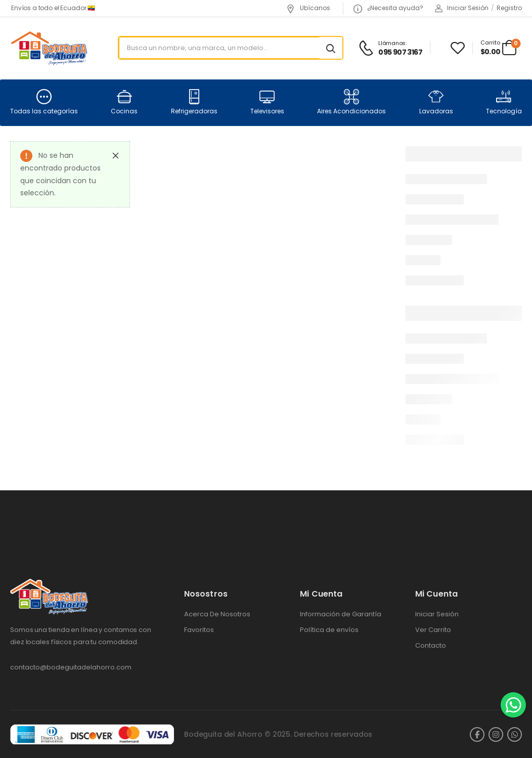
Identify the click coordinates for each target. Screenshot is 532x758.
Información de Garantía (341, 614)
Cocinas (124, 102)
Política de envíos (329, 630)
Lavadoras (436, 102)
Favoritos (199, 630)
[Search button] (331, 48)
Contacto (431, 646)
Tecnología (504, 102)
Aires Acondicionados (351, 102)
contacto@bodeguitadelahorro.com (71, 667)
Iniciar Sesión (437, 614)
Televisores (267, 102)
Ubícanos (308, 8)
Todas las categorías (44, 102)
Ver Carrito (433, 630)
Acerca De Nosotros (217, 614)
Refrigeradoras (194, 102)
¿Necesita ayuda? (388, 8)
